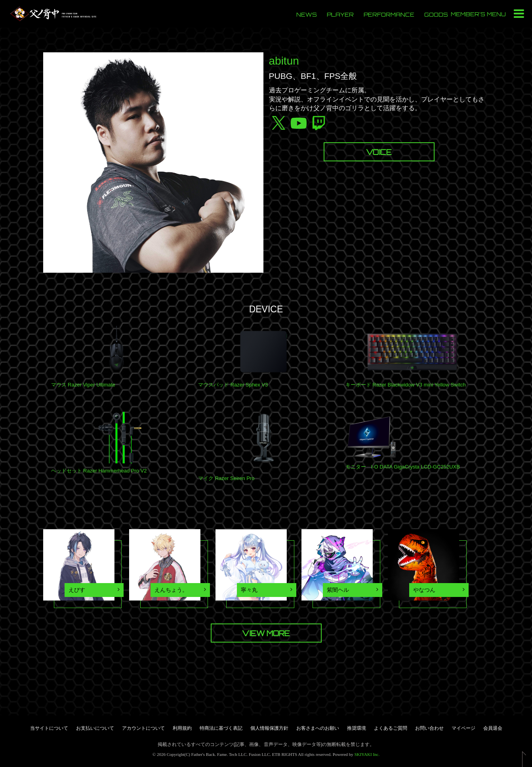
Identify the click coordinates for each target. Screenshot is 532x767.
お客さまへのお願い (318, 728)
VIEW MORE (266, 633)
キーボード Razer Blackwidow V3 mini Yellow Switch (406, 385)
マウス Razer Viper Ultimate (83, 385)
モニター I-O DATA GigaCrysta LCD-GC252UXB (403, 467)
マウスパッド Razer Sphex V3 (233, 385)
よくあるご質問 (391, 728)
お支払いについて (95, 728)
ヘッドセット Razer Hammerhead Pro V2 (99, 471)
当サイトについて (49, 728)
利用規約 (182, 728)
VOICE (379, 152)
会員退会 (493, 728)
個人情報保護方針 (269, 728)
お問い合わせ (429, 728)
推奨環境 (357, 728)
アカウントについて (143, 728)
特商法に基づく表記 (221, 728)
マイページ (463, 728)
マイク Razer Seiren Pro (226, 478)
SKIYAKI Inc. (367, 754)
